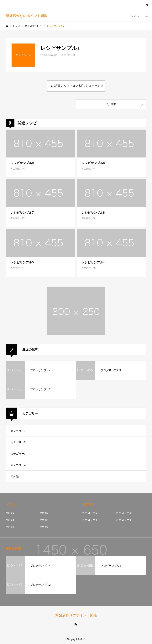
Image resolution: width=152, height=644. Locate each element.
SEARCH (147, 5)
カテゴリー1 (18, 431)
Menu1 (10, 513)
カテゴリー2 (18, 442)
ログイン (136, 16)
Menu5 (10, 527)
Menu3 (10, 520)
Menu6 (44, 527)
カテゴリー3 (18, 454)
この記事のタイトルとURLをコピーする (76, 86)
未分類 (15, 476)
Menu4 (44, 520)
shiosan (53, 55)
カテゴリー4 (18, 465)
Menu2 (44, 513)
